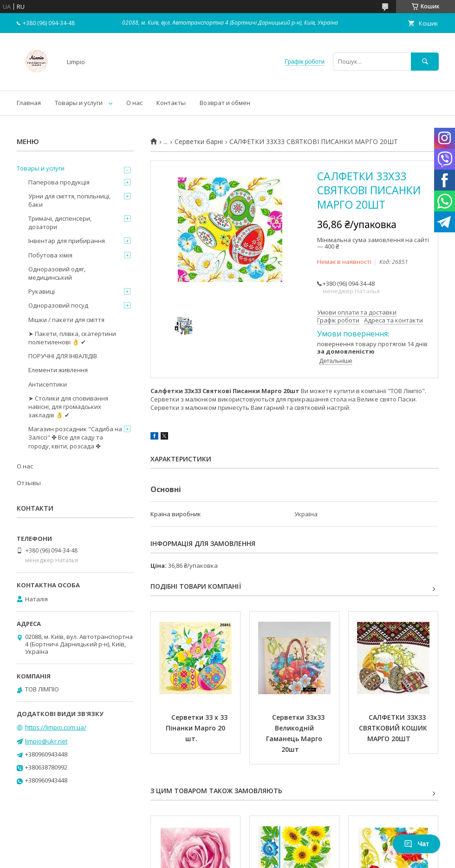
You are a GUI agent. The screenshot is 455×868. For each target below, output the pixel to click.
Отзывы (29, 483)
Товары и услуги (79, 103)
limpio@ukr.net (46, 741)
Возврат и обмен (225, 103)
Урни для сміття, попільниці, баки (69, 200)
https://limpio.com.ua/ (56, 727)
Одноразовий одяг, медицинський (57, 273)
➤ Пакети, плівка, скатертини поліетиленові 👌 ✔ (72, 338)
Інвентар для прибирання (67, 241)
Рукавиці (42, 291)
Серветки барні (199, 142)
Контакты (171, 103)
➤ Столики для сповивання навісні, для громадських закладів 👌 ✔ (68, 407)
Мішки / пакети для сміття (66, 320)
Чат (416, 844)
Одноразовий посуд (58, 305)
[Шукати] (425, 62)
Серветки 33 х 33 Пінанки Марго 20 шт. (198, 728)
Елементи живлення (58, 370)
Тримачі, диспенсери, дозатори (60, 223)
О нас (134, 103)
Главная (29, 103)
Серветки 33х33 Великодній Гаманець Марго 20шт (296, 733)
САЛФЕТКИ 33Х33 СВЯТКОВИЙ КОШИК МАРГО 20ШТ (394, 728)
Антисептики (48, 384)
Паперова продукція (59, 182)
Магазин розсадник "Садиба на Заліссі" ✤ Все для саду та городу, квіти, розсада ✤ (75, 437)
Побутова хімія (50, 255)
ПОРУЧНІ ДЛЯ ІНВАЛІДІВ (63, 356)
